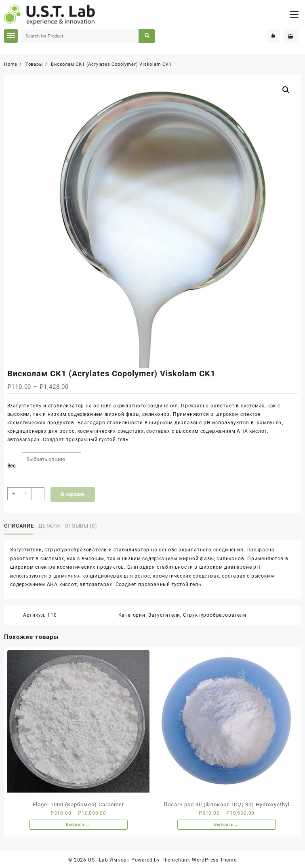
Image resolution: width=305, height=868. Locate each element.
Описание (19, 526)
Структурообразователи (215, 615)
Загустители (164, 615)
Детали (49, 526)
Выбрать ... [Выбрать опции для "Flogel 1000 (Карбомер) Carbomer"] (78, 824)
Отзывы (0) (81, 526)
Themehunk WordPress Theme (199, 860)
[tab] (20, 526)
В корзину (73, 495)
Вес (12, 466)
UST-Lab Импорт (109, 860)
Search (146, 36)
